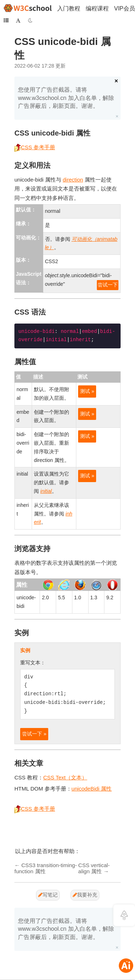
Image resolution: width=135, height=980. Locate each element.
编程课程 (97, 8)
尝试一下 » (34, 734)
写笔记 (48, 895)
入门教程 (69, 8)
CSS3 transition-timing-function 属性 (46, 868)
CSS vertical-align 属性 (94, 868)
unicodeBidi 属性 (92, 789)
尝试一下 (108, 285)
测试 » (87, 391)
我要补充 (85, 895)
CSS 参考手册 (35, 147)
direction (73, 180)
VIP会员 (125, 8)
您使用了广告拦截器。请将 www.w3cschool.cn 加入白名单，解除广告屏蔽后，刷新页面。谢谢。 (66, 98)
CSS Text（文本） (65, 777)
